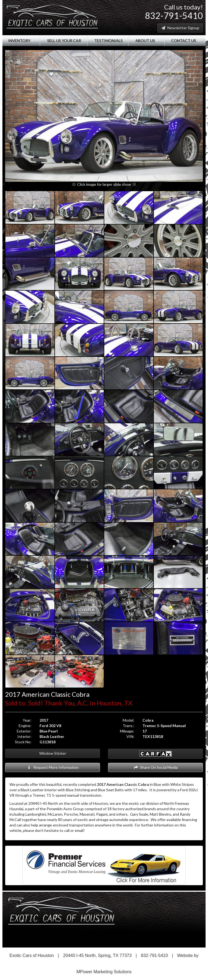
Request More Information (53, 767)
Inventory (21, 40)
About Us (147, 40)
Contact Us (185, 40)
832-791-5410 (174, 16)
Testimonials (108, 40)
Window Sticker (53, 753)
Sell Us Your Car (64, 40)
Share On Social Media (156, 767)
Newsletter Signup (180, 28)
